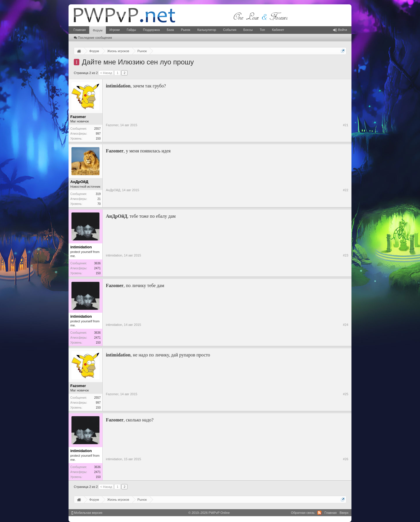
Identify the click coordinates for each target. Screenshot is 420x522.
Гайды (131, 30)
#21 (346, 125)
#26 (346, 459)
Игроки (114, 30)
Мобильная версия (87, 513)
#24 (346, 325)
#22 (346, 190)
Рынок (185, 30)
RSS (319, 513)
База (170, 30)
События (230, 30)
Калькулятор (206, 30)
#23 (346, 255)
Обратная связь (303, 513)
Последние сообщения (93, 38)
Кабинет (278, 30)
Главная (80, 30)
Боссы (248, 30)
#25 (346, 394)
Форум (98, 30)
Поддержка (151, 30)
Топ (262, 30)
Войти (340, 30)
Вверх (344, 513)
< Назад (106, 73)
